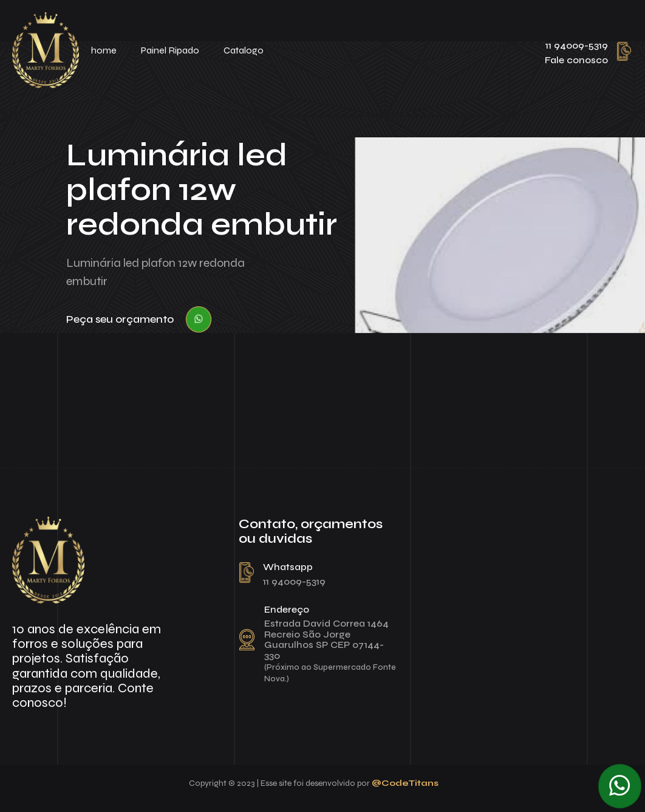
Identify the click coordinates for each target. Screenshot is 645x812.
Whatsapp (288, 567)
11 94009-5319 (577, 45)
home (104, 50)
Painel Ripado (170, 50)
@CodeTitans (405, 783)
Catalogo (244, 50)
